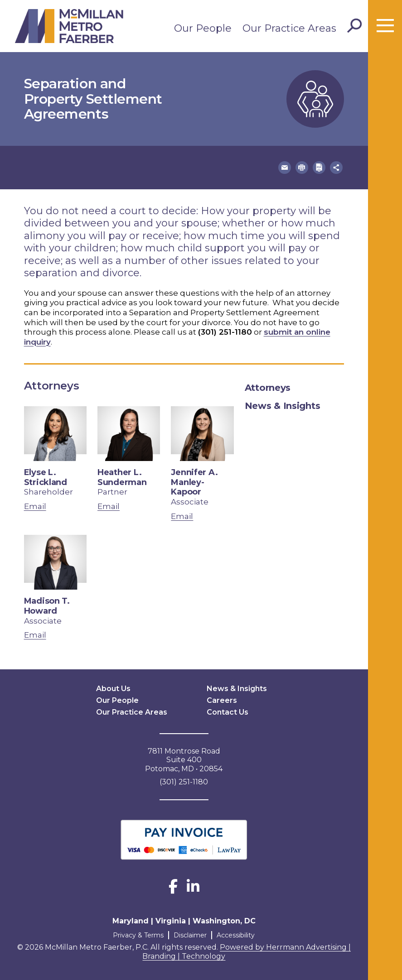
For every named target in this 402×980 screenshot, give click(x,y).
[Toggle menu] (385, 26)
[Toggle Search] (354, 26)
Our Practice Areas (289, 28)
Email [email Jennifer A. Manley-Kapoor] (182, 516)
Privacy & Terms (138, 935)
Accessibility (236, 935)
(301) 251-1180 (225, 332)
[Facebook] (173, 889)
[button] (285, 168)
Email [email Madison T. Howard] (35, 635)
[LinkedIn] (193, 889)
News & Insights (237, 689)
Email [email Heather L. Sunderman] (109, 506)
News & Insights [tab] (283, 406)
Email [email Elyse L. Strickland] (35, 506)
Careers (222, 700)
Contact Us (228, 712)
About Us (113, 689)
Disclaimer (190, 935)
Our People (203, 28)
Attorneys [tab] (268, 388)
